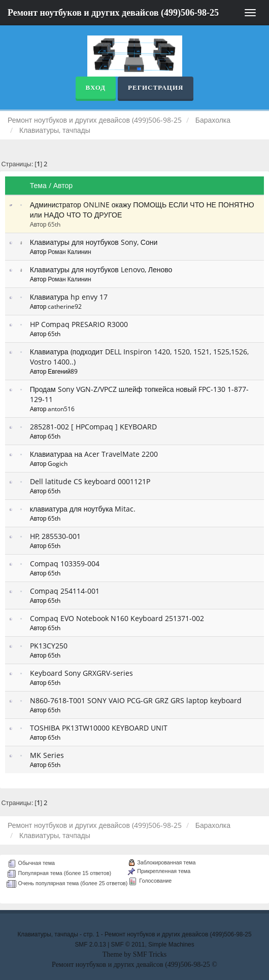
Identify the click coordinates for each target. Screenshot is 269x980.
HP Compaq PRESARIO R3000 (79, 324)
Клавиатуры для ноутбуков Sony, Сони (94, 242)
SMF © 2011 (128, 945)
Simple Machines (171, 945)
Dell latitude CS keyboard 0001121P (90, 481)
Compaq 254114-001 (65, 591)
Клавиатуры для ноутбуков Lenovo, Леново (101, 269)
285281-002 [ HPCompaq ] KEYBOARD (93, 427)
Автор (63, 185)
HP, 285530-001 (55, 536)
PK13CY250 (49, 646)
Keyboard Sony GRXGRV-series (81, 673)
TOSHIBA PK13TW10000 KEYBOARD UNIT (99, 728)
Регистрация (156, 87)
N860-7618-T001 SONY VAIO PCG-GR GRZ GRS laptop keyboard (136, 700)
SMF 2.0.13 (90, 945)
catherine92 (65, 306)
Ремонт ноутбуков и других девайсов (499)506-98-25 (113, 13)
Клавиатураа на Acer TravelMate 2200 (94, 454)
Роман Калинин (69, 251)
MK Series (47, 755)
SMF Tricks (150, 954)
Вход (96, 87)
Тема (38, 185)
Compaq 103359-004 (65, 564)
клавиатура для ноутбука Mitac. (83, 509)
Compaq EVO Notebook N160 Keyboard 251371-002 (117, 618)
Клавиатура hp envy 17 (69, 297)
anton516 (61, 409)
